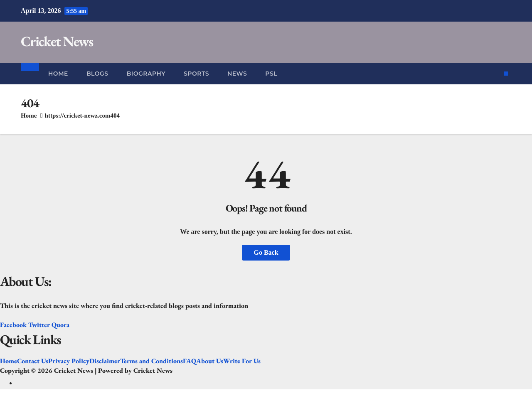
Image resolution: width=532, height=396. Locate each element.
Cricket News (57, 41)
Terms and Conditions (151, 361)
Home (58, 74)
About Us (210, 361)
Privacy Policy (69, 361)
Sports (196, 74)
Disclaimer (105, 361)
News (237, 74)
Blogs (97, 74)
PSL (271, 74)
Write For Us (242, 361)
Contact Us (33, 361)
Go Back (266, 252)
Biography (146, 74)
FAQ (190, 361)
